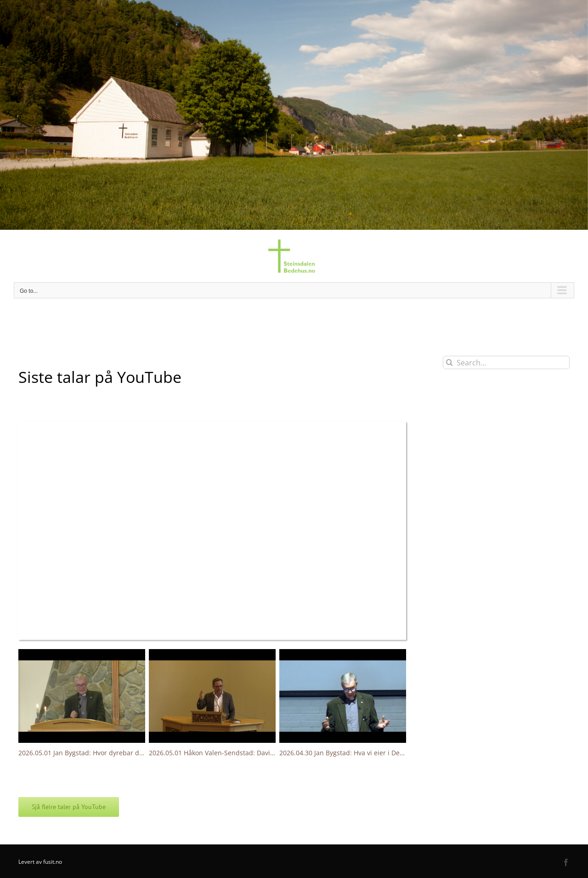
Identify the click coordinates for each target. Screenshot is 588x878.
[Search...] (506, 362)
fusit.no (53, 862)
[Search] (449, 362)
